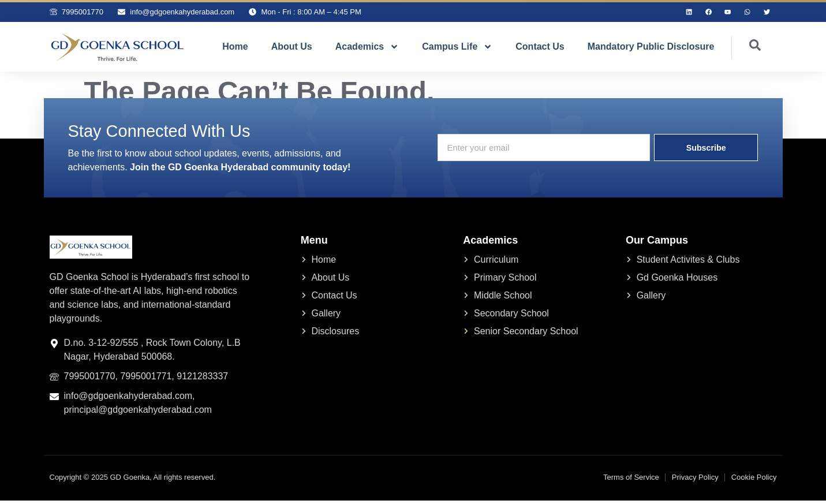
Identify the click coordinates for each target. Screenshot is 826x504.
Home (235, 49)
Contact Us (540, 49)
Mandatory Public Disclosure (651, 49)
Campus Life (457, 50)
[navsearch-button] (746, 51)
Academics (367, 50)
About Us (292, 49)
